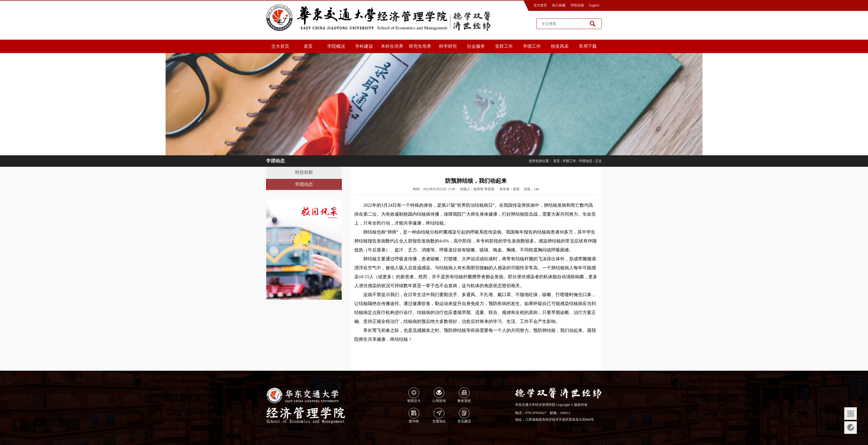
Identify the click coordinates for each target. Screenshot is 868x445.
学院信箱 (577, 5)
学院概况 (336, 46)
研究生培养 (420, 46)
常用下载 (588, 46)
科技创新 (304, 172)
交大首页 (540, 5)
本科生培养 (392, 46)
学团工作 (532, 46)
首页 (308, 46)
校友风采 (560, 46)
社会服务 (476, 46)
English (594, 5)
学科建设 (364, 46)
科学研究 (448, 46)
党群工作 (504, 46)
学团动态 (586, 161)
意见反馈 (851, 428)
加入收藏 (559, 5)
